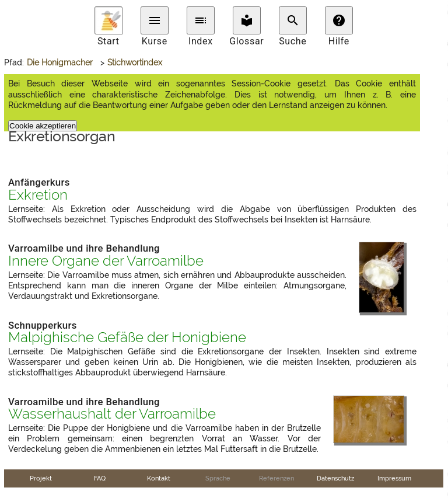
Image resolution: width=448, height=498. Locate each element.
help (339, 20)
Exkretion (38, 195)
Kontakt (159, 478)
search (293, 20)
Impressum (394, 478)
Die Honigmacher (60, 62)
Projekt (41, 478)
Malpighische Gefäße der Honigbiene (127, 337)
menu (155, 20)
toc (201, 20)
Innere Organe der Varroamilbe (106, 261)
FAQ (100, 478)
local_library (247, 20)
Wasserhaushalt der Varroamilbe (112, 414)
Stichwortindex (135, 62)
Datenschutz (335, 478)
